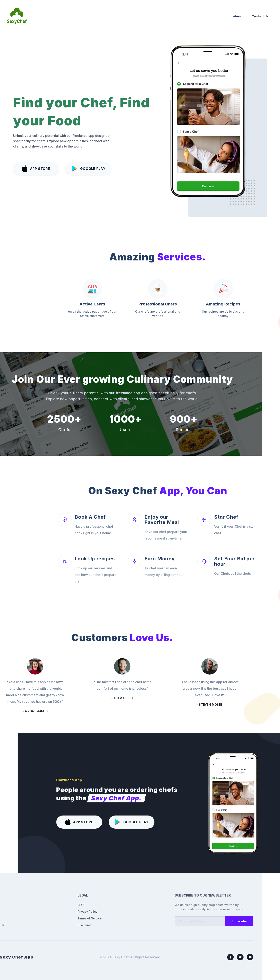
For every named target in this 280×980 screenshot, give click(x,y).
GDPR (38, 905)
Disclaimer (41, 925)
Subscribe (196, 921)
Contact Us (260, 16)
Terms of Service (46, 918)
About (238, 16)
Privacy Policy (44, 912)
